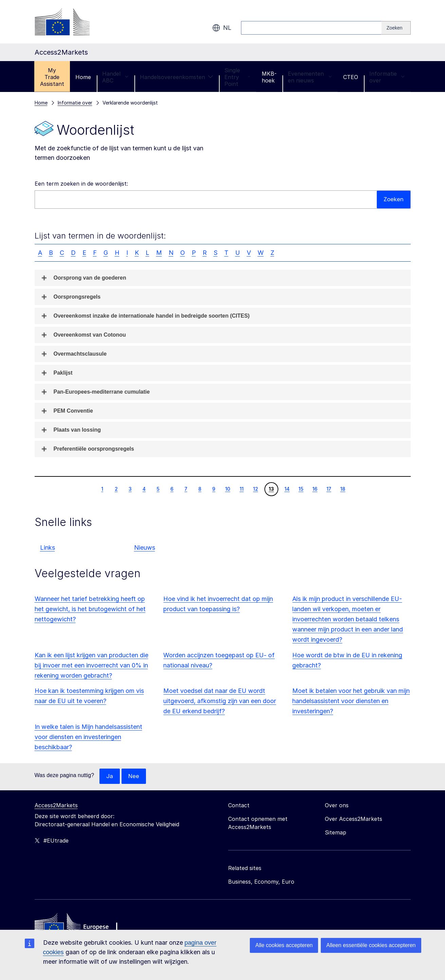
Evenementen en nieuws (310, 77)
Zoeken (393, 199)
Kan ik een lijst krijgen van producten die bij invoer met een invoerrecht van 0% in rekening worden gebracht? (91, 665)
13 (271, 489)
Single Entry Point (237, 77)
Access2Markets (56, 806)
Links (48, 548)
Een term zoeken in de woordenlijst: (81, 184)
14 (287, 489)
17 (329, 489)
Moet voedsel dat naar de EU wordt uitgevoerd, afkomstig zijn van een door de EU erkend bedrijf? (220, 701)
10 (227, 489)
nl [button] (222, 28)
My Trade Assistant (52, 77)
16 (315, 489)
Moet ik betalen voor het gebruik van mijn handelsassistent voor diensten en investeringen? (351, 701)
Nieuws (145, 548)
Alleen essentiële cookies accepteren (371, 945)
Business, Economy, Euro (261, 882)
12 (256, 489)
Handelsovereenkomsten (177, 77)
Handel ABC (115, 77)
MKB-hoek (269, 77)
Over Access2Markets (354, 819)
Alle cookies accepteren (284, 945)
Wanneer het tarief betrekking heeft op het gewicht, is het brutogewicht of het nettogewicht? (90, 609)
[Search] (396, 28)
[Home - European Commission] (84, 927)
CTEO (351, 77)
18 (342, 489)
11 (242, 489)
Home (83, 77)
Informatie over (387, 77)
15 (301, 489)
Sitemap (336, 833)
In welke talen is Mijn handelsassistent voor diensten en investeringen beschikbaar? (88, 737)
